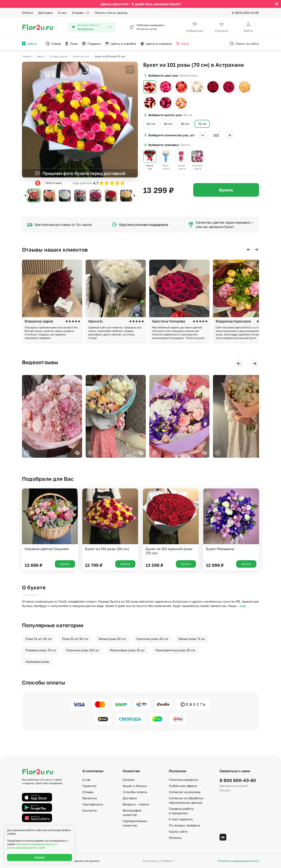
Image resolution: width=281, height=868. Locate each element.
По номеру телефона (184, 825)
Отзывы (81, 13)
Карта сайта (178, 831)
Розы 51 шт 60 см (75, 639)
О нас (62, 13)
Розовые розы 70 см (41, 650)
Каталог (129, 780)
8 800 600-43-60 (238, 780)
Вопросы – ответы (136, 804)
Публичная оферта (183, 786)
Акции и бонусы (135, 786)
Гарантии (89, 786)
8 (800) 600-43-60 (245, 13)
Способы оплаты (135, 792)
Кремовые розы (37, 662)
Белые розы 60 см (112, 639)
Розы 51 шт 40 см (39, 639)
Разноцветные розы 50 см (175, 650)
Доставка (45, 13)
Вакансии (90, 798)
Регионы (175, 838)
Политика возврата (183, 780)
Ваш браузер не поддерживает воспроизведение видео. (52, 416)
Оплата (27, 13)
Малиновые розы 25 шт (127, 650)
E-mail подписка (181, 819)
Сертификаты (93, 804)
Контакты (90, 810)
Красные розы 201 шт (83, 650)
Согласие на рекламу (185, 792)
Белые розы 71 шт (192, 639)
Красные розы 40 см (152, 639)
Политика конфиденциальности (238, 861)
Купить (226, 190)
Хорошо (40, 857)
